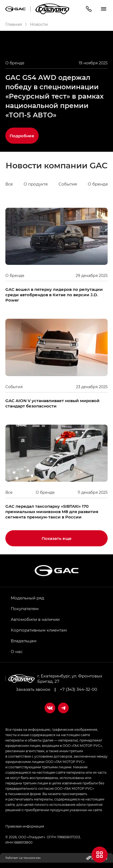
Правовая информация (25, 826)
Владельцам (24, 641)
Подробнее (22, 136)
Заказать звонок (33, 689)
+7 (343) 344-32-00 (79, 689)
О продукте (36, 184)
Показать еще (57, 538)
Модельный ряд (28, 598)
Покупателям (25, 609)
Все (9, 184)
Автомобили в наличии (35, 619)
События (68, 184)
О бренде (98, 184)
